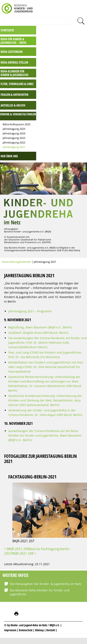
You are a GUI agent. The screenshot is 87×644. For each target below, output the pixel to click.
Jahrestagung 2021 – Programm (30, 311)
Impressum (10, 630)
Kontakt (51, 630)
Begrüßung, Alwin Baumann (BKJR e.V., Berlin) (40, 327)
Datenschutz (26, 630)
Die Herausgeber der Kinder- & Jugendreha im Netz (46, 584)
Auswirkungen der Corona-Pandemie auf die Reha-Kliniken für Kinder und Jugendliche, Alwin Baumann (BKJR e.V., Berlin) (45, 435)
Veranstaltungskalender (16, 262)
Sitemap (39, 630)
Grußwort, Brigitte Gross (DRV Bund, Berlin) (38, 333)
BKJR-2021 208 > (24, 553)
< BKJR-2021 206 (16, 549)
